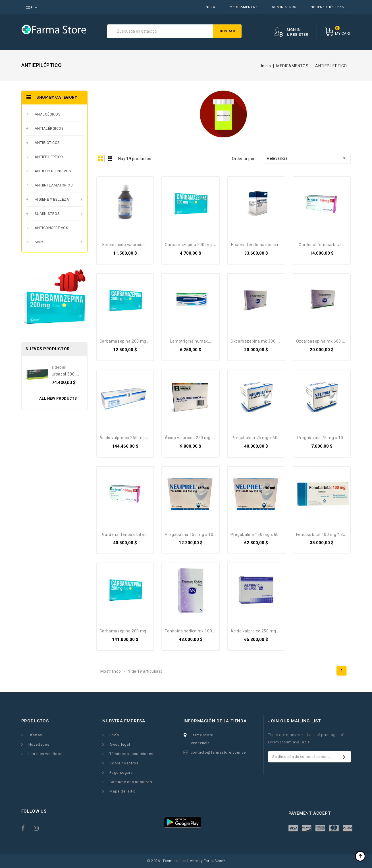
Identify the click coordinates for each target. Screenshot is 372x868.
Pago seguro (121, 772)
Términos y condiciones (131, 754)
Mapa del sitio (123, 791)
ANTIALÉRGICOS (49, 128)
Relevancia (307, 158)
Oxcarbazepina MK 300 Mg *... (260, 341)
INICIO (210, 7)
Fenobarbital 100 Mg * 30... (322, 534)
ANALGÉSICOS (48, 114)
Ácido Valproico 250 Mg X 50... (259, 631)
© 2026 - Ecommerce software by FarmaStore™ (186, 861)
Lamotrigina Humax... (191, 341)
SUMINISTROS (284, 7)
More (39, 242)
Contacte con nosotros (131, 782)
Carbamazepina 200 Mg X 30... (129, 341)
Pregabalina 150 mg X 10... (191, 534)
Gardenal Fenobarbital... (322, 245)
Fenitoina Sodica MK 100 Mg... (194, 631)
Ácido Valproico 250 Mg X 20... (194, 438)
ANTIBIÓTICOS (47, 143)
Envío (114, 735)
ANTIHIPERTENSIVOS (53, 171)
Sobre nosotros (124, 763)
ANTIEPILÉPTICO (49, 157)
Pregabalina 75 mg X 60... (256, 438)
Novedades (39, 744)
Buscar (227, 31)
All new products (58, 398)
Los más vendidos (45, 754)
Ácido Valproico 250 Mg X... (125, 438)
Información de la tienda (215, 721)
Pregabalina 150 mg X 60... (256, 534)
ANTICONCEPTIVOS (52, 228)
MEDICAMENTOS (244, 7)
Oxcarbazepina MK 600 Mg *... (325, 341)
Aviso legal (120, 744)
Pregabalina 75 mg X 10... (322, 438)
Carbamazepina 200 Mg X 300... (130, 631)
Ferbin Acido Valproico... (125, 245)
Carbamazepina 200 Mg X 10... (194, 245)
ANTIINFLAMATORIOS (54, 185)
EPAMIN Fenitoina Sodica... (256, 245)
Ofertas (35, 735)
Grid (101, 159)
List (110, 159)
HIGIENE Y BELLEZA (327, 7)
